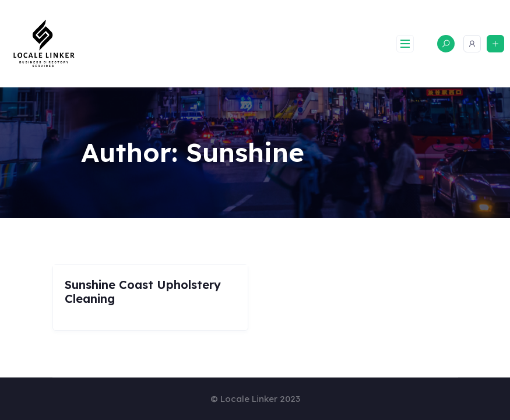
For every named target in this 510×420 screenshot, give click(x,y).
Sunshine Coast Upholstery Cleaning (143, 292)
